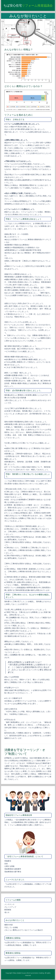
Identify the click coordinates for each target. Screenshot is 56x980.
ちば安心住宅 (28, 5)
